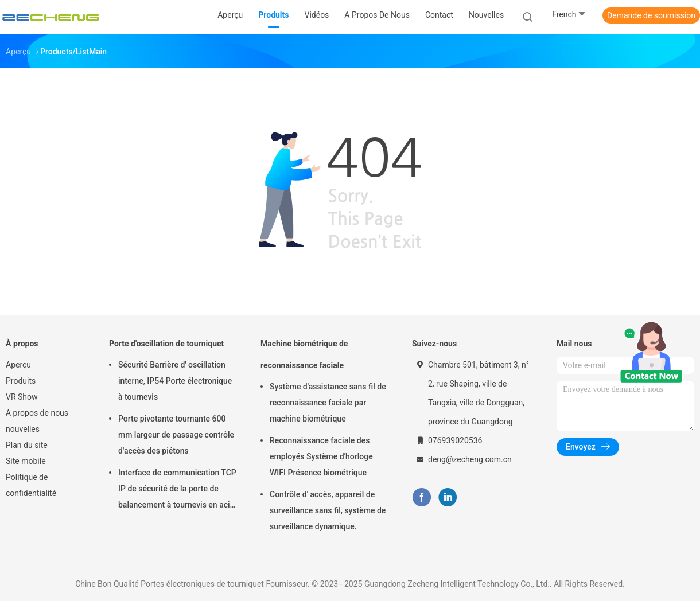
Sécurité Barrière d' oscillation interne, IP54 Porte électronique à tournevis (175, 381)
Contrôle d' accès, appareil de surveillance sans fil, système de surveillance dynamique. (328, 510)
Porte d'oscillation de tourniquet (166, 344)
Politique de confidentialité (31, 485)
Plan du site (27, 445)
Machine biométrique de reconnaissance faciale (304, 354)
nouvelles (23, 429)
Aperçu (18, 365)
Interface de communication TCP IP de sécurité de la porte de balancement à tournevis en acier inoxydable (178, 490)
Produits (21, 381)
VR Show (22, 397)
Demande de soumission (651, 15)
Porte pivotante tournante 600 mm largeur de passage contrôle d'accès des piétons (176, 435)
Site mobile (26, 461)
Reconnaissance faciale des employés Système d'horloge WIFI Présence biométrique (321, 456)
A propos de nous (37, 413)
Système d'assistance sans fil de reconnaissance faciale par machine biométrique (328, 403)
